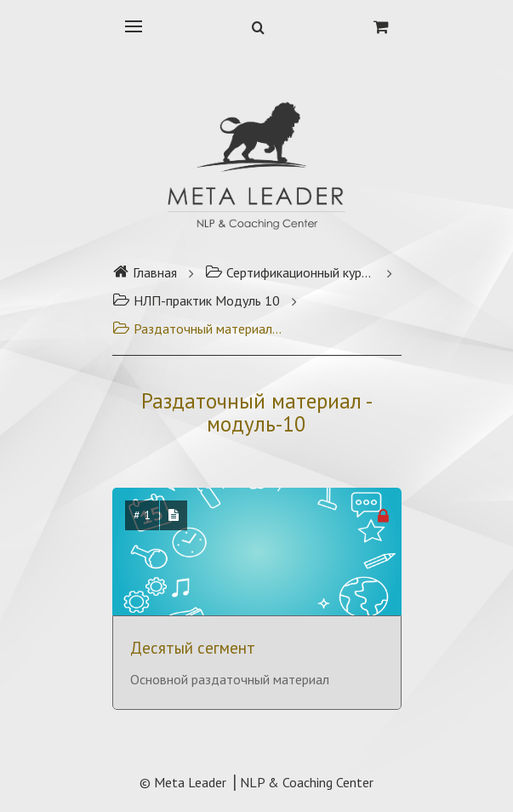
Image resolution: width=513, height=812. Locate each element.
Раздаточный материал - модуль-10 (197, 329)
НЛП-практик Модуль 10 (196, 300)
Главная (145, 272)
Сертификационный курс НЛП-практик (290, 272)
